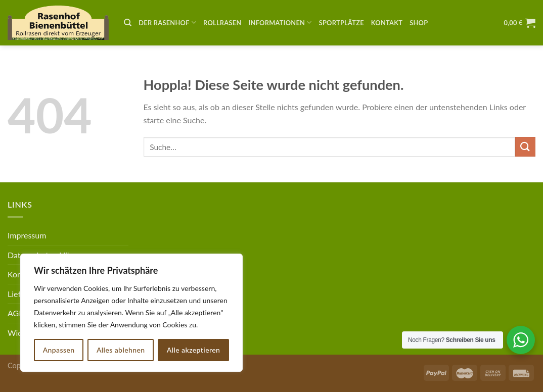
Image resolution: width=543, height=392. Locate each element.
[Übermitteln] (525, 147)
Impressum (27, 235)
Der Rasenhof (167, 22)
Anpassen (59, 350)
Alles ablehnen (121, 350)
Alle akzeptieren (194, 350)
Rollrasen (222, 23)
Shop (419, 23)
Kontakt (387, 23)
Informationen (280, 22)
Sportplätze (342, 23)
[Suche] (128, 23)
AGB (16, 313)
